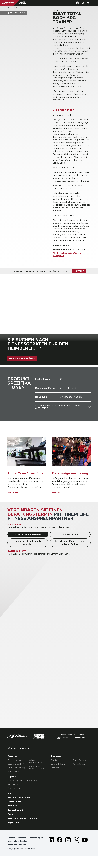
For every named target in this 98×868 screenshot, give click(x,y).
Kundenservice (70, 539)
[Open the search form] (82, 3)
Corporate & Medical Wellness (37, 773)
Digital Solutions (80, 765)
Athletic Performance (35, 766)
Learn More (14, 497)
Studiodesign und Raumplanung (23, 786)
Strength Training (59, 769)
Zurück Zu (14, 7)
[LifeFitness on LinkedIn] (51, 852)
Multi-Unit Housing (16, 773)
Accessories (56, 773)
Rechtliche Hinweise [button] (18, 857)
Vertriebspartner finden (21, 803)
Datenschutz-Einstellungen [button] (21, 849)
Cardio (54, 765)
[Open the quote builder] (88, 3)
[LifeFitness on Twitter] (76, 852)
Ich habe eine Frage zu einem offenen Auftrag (70, 548)
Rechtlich (13, 812)
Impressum (14, 830)
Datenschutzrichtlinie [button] (18, 853)
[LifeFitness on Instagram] (68, 852)
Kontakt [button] (11, 845)
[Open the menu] (94, 3)
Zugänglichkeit (16, 817)
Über (10, 798)
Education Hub (15, 793)
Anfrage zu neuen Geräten (28, 539)
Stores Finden (15, 808)
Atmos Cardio (79, 769)
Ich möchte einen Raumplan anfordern (28, 548)
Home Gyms (13, 776)
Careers (12, 821)
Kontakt (80, 276)
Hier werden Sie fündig (22, 364)
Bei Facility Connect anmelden (25, 826)
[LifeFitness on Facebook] (60, 852)
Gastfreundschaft (16, 769)
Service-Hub (13, 789)
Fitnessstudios (14, 765)
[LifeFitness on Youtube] (85, 852)
